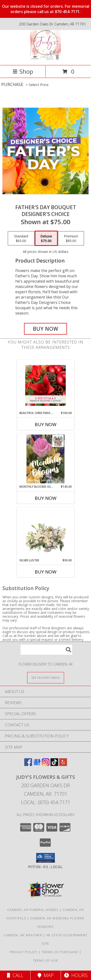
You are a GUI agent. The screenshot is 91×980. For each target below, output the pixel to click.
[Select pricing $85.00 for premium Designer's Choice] (71, 238)
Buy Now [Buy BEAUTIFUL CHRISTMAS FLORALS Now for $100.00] (46, 424)
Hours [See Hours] (76, 975)
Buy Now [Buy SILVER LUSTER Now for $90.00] (46, 572)
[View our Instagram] (46, 764)
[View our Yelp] (63, 764)
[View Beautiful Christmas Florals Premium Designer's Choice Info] (45, 385)
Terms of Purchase (60, 952)
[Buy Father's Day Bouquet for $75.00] (46, 329)
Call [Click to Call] (15, 975)
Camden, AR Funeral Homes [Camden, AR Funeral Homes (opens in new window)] (33, 910)
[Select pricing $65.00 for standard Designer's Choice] (21, 238)
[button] (45, 858)
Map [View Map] (46, 975)
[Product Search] (46, 650)
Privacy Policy (24, 952)
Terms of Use (46, 960)
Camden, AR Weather (23, 935)
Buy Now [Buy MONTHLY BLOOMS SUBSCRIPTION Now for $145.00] (46, 498)
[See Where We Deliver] (46, 677)
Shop (23, 71)
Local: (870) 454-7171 (46, 802)
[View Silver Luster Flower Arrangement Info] (45, 533)
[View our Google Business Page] (37, 764)
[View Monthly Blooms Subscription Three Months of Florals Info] (45, 459)
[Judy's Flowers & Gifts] (45, 59)
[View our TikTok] (54, 764)
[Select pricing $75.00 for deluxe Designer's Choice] (46, 238)
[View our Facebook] (28, 764)
